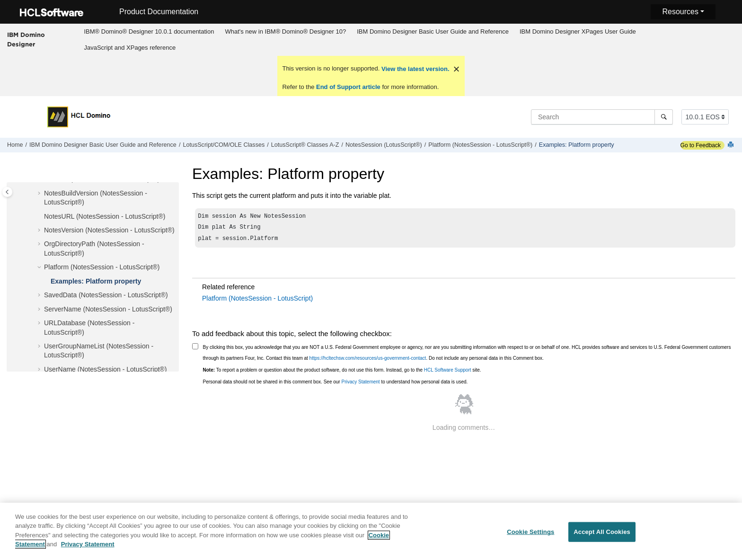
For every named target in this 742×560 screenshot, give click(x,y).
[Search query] (602, 117)
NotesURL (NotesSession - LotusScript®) (105, 216)
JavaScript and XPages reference (130, 48)
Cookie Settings (530, 538)
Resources (680, 12)
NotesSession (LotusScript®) (384, 145)
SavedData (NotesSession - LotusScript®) (106, 295)
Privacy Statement (360, 385)
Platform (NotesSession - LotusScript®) (480, 145)
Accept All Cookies (602, 538)
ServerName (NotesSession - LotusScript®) (108, 309)
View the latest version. (414, 69)
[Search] (664, 117)
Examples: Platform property (577, 145)
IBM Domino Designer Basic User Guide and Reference (433, 31)
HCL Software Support (448, 373)
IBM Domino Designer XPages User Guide (578, 31)
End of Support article (348, 87)
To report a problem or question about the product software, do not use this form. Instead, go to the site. (342, 373)
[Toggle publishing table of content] (7, 192)
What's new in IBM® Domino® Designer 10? (285, 31)
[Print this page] (732, 145)
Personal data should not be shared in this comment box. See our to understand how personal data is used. (336, 385)
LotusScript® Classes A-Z (305, 145)
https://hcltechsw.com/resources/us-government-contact (368, 361)
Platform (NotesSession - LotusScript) (257, 301)
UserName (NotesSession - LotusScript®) (105, 369)
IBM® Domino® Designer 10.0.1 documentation (149, 31)
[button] (40, 194)
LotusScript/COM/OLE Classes (224, 145)
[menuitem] (149, 32)
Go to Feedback (701, 145)
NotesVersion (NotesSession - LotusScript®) (109, 230)
